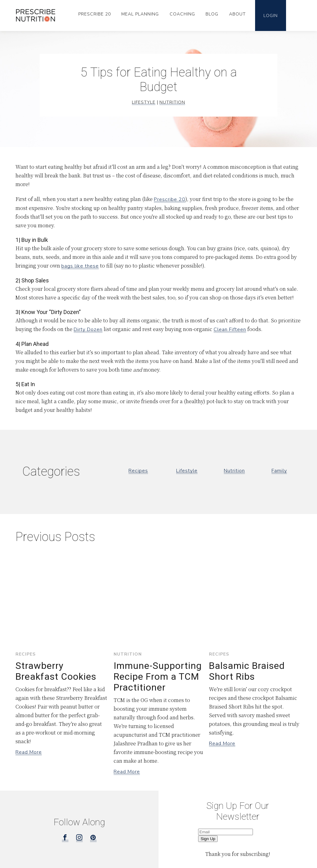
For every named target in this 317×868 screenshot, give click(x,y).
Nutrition (172, 102)
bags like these (80, 266)
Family (279, 471)
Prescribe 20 (95, 14)
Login (271, 16)
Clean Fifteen (230, 329)
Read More (29, 752)
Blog (212, 14)
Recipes (138, 471)
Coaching (182, 14)
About (237, 14)
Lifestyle (144, 102)
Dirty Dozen (88, 329)
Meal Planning (140, 14)
